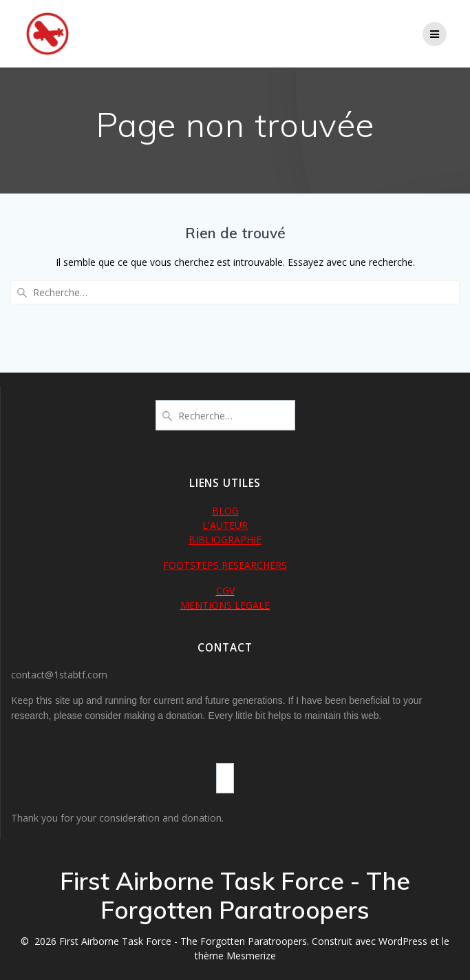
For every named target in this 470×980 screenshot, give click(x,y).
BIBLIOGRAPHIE (225, 540)
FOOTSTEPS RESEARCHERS (225, 565)
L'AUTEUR (225, 525)
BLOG (225, 511)
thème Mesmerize (235, 956)
